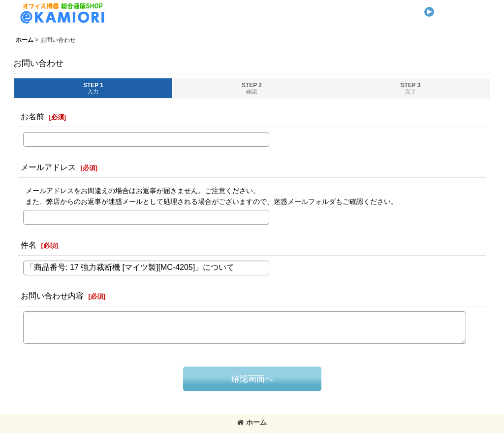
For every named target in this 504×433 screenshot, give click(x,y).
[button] (455, 8)
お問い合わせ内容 (52, 296)
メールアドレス (48, 167)
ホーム (252, 422)
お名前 (32, 116)
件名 (29, 245)
